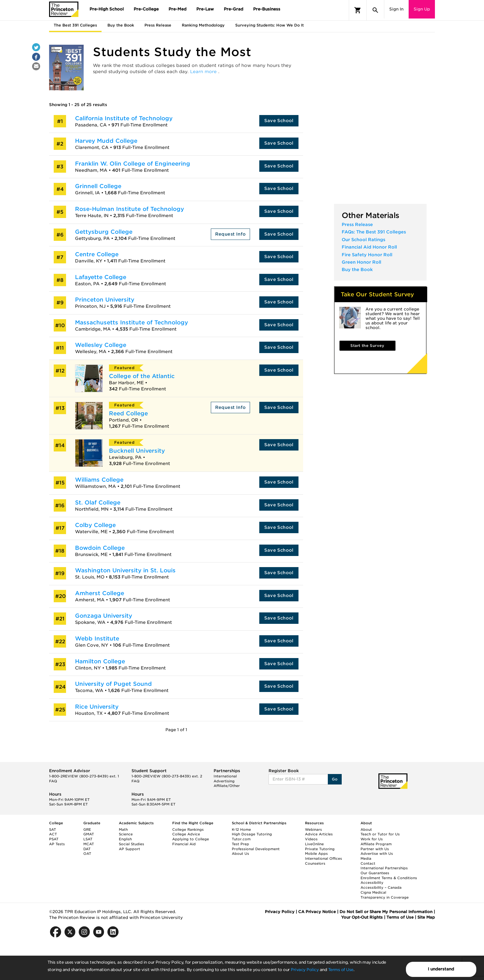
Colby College (95, 525)
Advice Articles (319, 834)
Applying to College (191, 839)
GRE (87, 830)
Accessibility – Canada (381, 887)
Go (335, 779)
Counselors (315, 863)
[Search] (375, 10)
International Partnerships (384, 868)
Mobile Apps (316, 854)
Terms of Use (341, 970)
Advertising (224, 781)
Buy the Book (357, 270)
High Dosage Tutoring (252, 834)
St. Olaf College (98, 502)
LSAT (88, 839)
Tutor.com (241, 839)
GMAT (89, 834)
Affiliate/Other (227, 786)
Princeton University (105, 300)
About (366, 830)
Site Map (426, 917)
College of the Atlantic (142, 376)
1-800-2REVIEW (84, 776)
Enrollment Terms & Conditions (389, 878)
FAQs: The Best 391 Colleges (374, 232)
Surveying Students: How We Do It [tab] (269, 25)
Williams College (99, 480)
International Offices (323, 859)
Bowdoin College (100, 548)
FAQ (53, 781)
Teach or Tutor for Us (380, 834)
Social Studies (131, 844)
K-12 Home (241, 830)
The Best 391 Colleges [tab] (75, 25)
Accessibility (372, 883)
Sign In (396, 9)
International (225, 776)
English (125, 839)
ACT (53, 834)
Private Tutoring (320, 849)
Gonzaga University (104, 616)
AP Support (129, 849)
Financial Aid (184, 844)
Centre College (97, 254)
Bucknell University (137, 451)
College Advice (186, 834)
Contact (368, 863)
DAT (87, 849)
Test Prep (240, 844)
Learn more (204, 72)
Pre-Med (177, 9)
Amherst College (100, 593)
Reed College (128, 413)
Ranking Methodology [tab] (203, 25)
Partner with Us (375, 849)
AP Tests (57, 844)
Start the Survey (367, 346)
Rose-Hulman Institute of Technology (129, 209)
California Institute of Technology (124, 118)
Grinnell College (98, 186)
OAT (87, 854)
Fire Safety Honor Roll (367, 255)
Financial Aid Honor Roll (369, 247)
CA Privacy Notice (317, 912)
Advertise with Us (377, 854)
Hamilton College (100, 661)
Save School (279, 121)
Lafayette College (101, 277)
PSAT (54, 839)
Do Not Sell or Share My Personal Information (386, 912)
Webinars (313, 830)
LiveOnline (314, 844)
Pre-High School (107, 9)
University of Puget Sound (113, 684)
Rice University (97, 707)
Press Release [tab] (158, 25)
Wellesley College (101, 345)
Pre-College (146, 9)
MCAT (89, 844)
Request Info (231, 234)
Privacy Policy (305, 970)
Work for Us (372, 839)
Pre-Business (267, 9)
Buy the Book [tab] (121, 25)
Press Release (357, 224)
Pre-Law (205, 9)
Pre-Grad (234, 9)
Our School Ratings (363, 240)
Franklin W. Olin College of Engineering (133, 164)
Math (123, 830)
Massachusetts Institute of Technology (131, 322)
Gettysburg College (104, 232)
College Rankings (188, 830)
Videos (311, 839)
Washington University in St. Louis (125, 570)
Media (366, 859)
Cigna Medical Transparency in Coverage (385, 895)
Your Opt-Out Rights (362, 917)
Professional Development (256, 849)
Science (126, 834)
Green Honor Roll (361, 262)
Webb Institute (97, 638)
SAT (52, 830)
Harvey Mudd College (106, 141)
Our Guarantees (375, 873)
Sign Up (422, 9)
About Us (240, 854)
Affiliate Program (376, 844)
